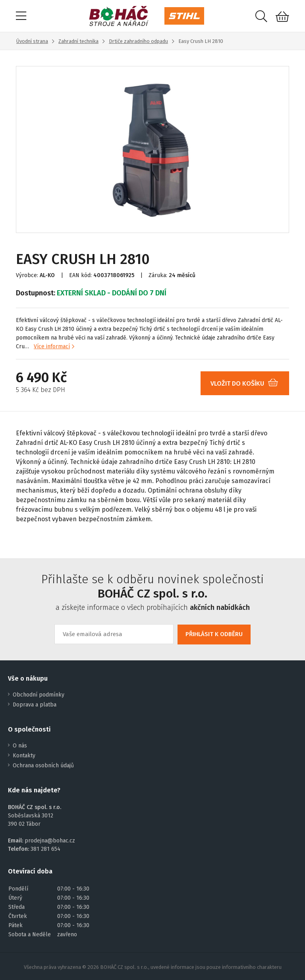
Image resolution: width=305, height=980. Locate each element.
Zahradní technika (78, 41)
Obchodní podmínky (39, 695)
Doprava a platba (35, 705)
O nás (20, 746)
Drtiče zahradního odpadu (138, 41)
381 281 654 (45, 849)
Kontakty (24, 756)
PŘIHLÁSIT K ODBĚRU (214, 634)
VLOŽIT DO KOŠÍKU (247, 383)
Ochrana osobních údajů (43, 766)
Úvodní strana (32, 41)
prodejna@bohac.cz (50, 841)
